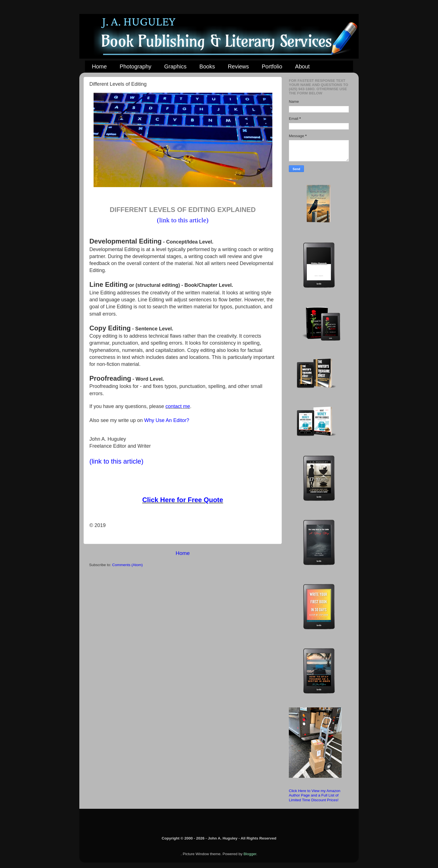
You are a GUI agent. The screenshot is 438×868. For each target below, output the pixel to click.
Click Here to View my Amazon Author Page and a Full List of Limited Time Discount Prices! (315, 795)
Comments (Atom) (128, 565)
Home (99, 66)
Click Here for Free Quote (183, 500)
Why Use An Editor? (167, 420)
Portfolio (272, 66)
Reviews (238, 66)
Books (207, 66)
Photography (135, 66)
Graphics (175, 66)
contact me (178, 406)
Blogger (250, 854)
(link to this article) (183, 220)
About (302, 66)
